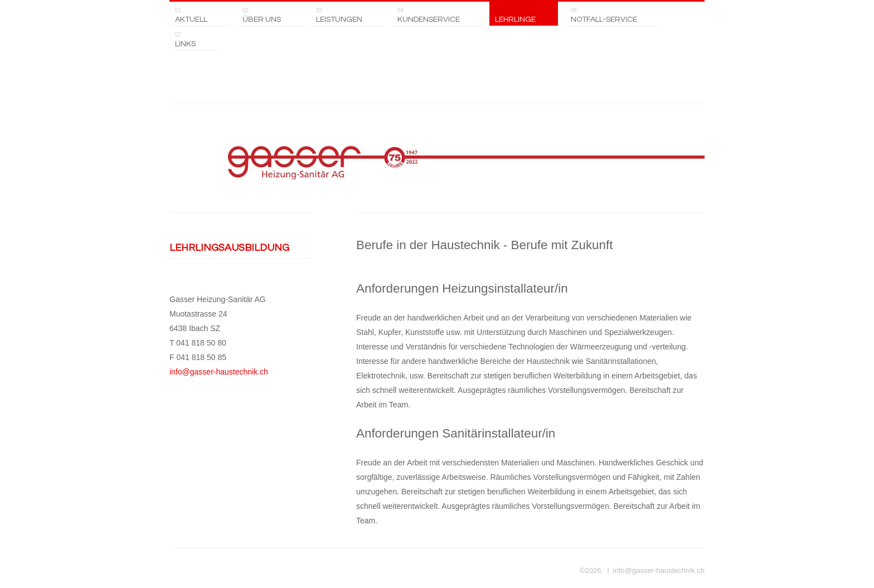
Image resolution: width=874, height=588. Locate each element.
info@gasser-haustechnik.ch (219, 372)
